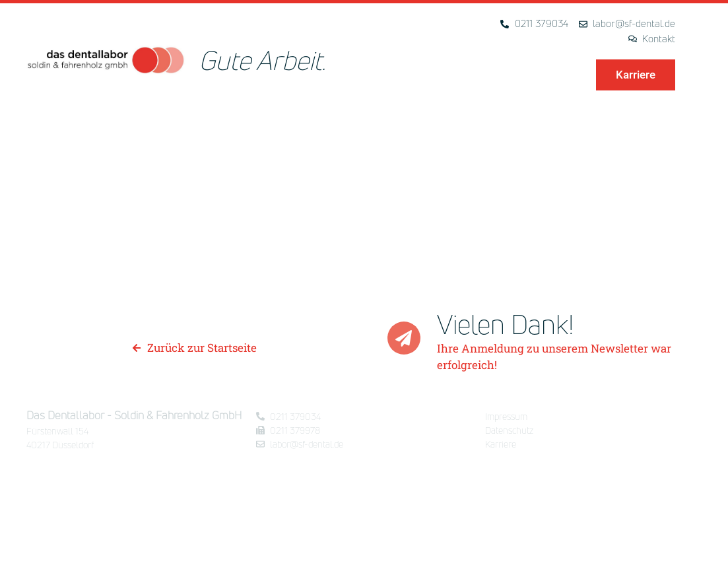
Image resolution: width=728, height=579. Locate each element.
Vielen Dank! (506, 324)
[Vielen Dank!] (404, 338)
